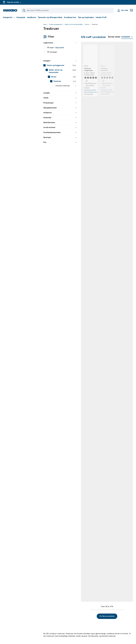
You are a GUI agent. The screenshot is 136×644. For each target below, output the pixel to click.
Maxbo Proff (101, 17)
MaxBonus (32, 17)
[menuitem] (21, 54)
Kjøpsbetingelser (110, 616)
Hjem (45, 25)
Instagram (74, 623)
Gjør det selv (75, 612)
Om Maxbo (7, 617)
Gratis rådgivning (43, 619)
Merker (6, 629)
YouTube (73, 616)
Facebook (74, 619)
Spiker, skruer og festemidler (74, 25)
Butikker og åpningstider (13, 621)
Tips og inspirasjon (86, 17)
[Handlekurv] (131, 10)
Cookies (106, 627)
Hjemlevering (42, 627)
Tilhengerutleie (43, 612)
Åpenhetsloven (109, 623)
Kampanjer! (8, 625)
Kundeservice (70, 17)
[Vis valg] (9, 17)
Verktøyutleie (42, 616)
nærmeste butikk (58, 86)
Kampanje (21, 17)
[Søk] (67, 10)
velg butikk (19, 36)
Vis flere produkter (88, 561)
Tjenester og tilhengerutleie (50, 17)
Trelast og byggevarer (56, 25)
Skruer (87, 25)
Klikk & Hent (41, 623)
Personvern (108, 619)
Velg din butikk (14, 2)
